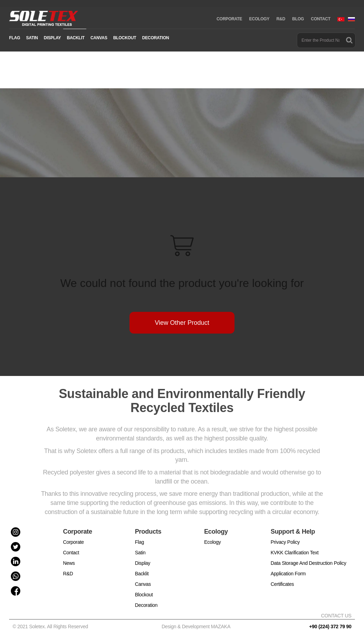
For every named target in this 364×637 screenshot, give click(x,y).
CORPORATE (229, 19)
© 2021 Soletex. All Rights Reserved (52, 626)
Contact (71, 553)
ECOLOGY (259, 19)
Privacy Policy (285, 542)
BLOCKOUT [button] (125, 38)
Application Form (288, 574)
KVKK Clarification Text (295, 553)
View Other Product (182, 323)
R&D (281, 19)
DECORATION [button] (156, 38)
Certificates (282, 584)
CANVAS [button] (99, 38)
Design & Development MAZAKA (196, 626)
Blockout (144, 595)
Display (142, 563)
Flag (139, 542)
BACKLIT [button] (76, 38)
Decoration (146, 605)
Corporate (73, 542)
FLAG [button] (15, 38)
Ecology (212, 542)
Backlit (142, 574)
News (69, 563)
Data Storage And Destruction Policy (308, 563)
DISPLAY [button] (52, 38)
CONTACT (321, 19)
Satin (140, 553)
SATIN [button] (32, 38)
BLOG (298, 19)
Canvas (143, 584)
